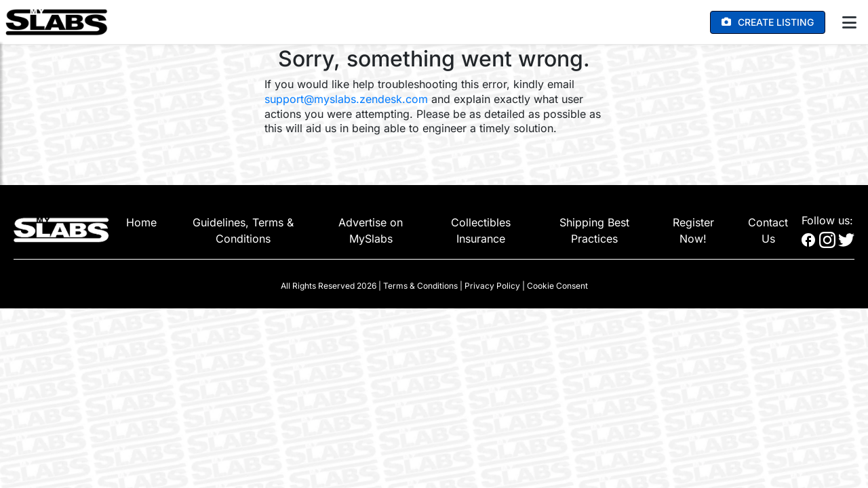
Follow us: (827, 220)
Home (141, 222)
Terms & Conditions (420, 286)
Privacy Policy (492, 286)
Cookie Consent (557, 286)
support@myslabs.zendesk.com (346, 99)
